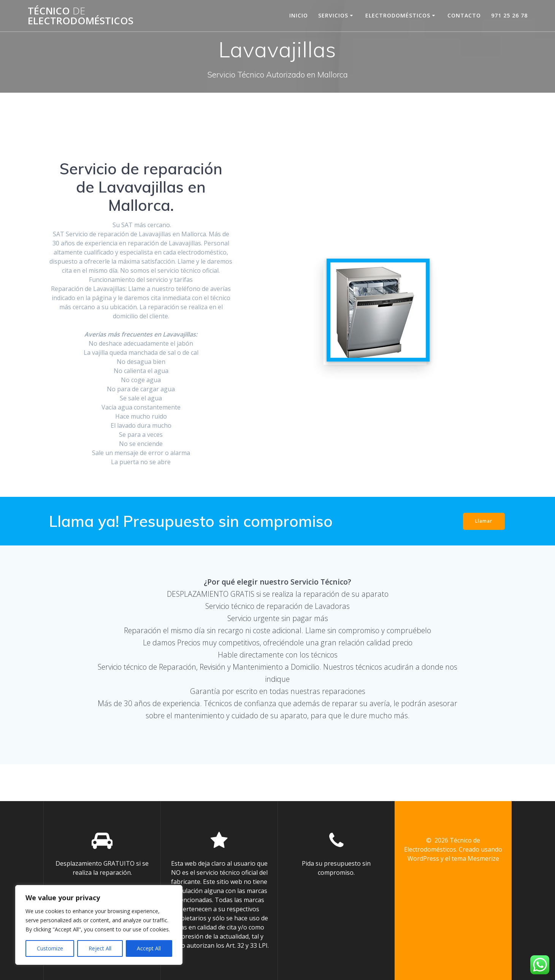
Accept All (149, 948)
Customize (50, 948)
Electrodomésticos (398, 15)
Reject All (100, 948)
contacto (464, 15)
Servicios (333, 15)
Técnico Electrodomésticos (81, 16)
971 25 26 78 (509, 15)
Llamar (483, 521)
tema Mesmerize (475, 858)
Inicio (299, 15)
